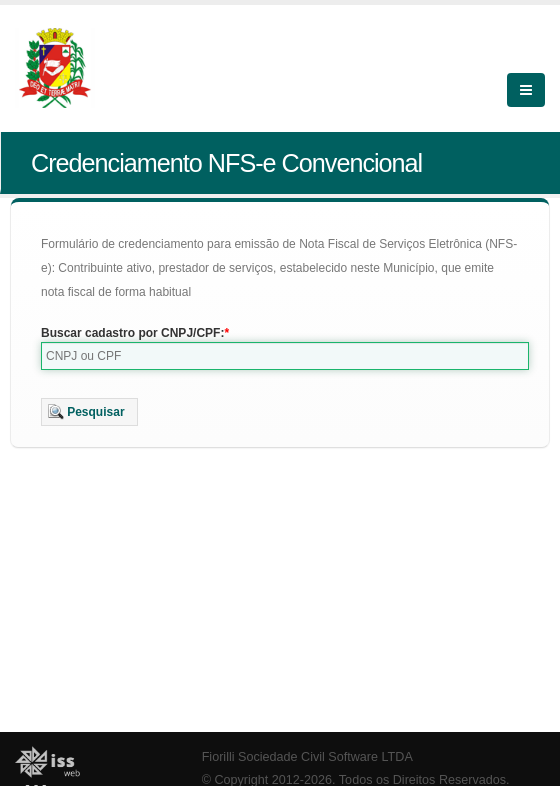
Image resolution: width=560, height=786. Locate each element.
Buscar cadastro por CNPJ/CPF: (132, 333)
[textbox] (285, 356)
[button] (89, 412)
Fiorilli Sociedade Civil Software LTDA (307, 757)
